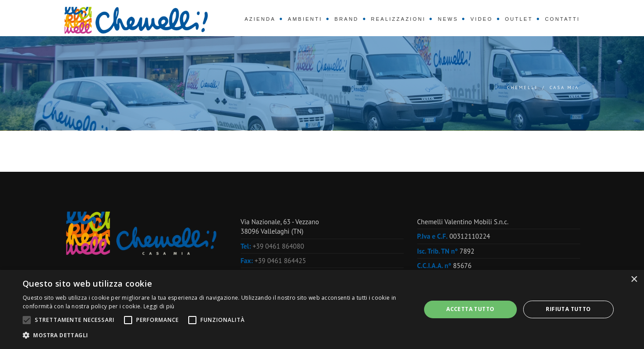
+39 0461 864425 (281, 261)
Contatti (562, 19)
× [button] (634, 280)
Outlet (519, 19)
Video (481, 19)
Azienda (260, 19)
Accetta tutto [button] (470, 309)
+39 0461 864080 (278, 246)
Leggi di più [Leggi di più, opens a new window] (159, 306)
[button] (216, 336)
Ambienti (305, 19)
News (448, 19)
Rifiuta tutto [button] (568, 309)
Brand (347, 19)
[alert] (322, 309)
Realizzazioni (398, 19)
